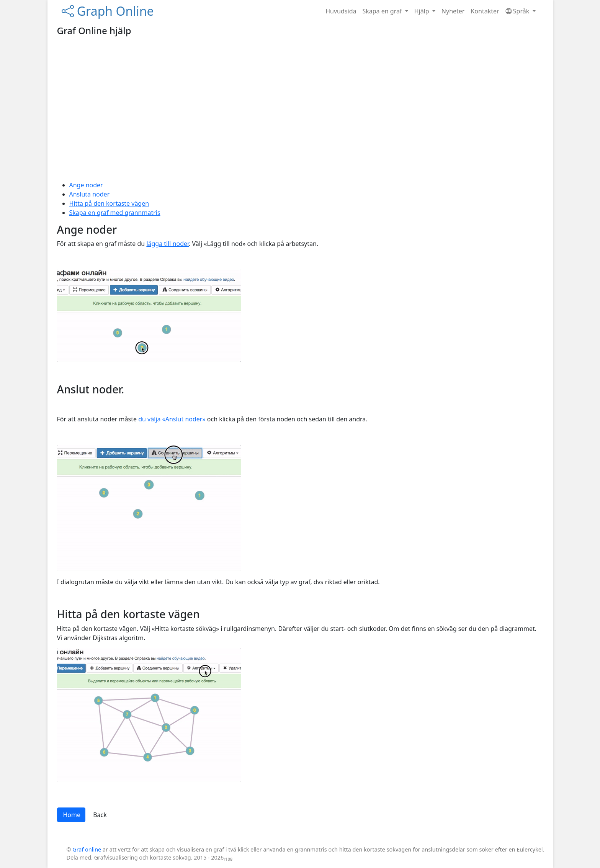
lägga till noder (168, 244)
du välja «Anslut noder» (172, 419)
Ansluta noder (90, 194)
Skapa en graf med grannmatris (115, 213)
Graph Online (108, 11)
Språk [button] (518, 11)
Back (100, 815)
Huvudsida (341, 11)
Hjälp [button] (423, 11)
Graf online (87, 849)
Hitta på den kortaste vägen (109, 203)
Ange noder (86, 185)
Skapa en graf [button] (383, 11)
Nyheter (453, 11)
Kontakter (485, 11)
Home (72, 815)
